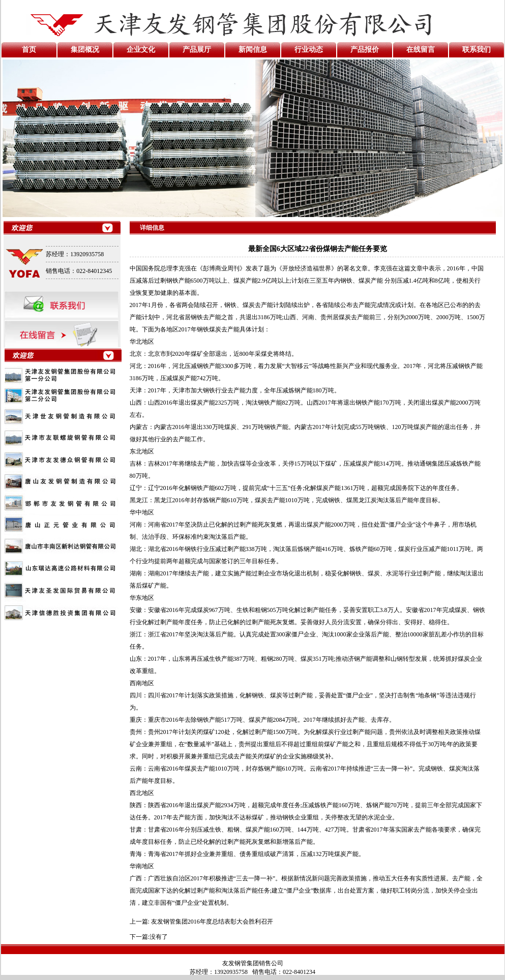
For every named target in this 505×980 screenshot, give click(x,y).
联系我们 (477, 50)
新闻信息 (253, 50)
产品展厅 (197, 50)
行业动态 (309, 50)
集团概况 (85, 50)
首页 (29, 50)
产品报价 (365, 50)
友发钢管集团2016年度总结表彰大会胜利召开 (212, 922)
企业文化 (141, 50)
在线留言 (421, 50)
